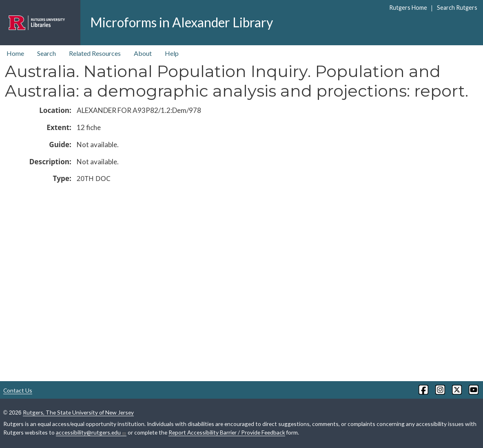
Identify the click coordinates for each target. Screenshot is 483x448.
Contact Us (18, 390)
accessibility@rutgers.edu (91, 433)
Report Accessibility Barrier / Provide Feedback (227, 432)
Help (172, 53)
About (143, 53)
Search (47, 53)
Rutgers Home (408, 8)
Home (15, 53)
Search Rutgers (457, 8)
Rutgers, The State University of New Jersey (78, 412)
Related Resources (95, 53)
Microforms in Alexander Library (182, 22)
